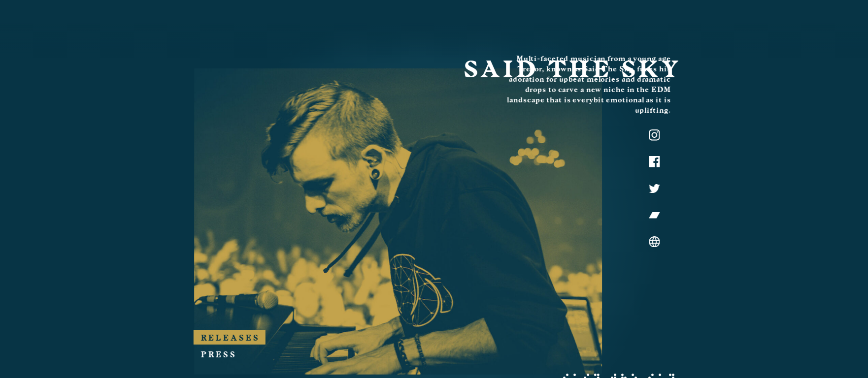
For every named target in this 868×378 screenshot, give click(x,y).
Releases (610, 310)
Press (599, 326)
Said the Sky (602, 81)
